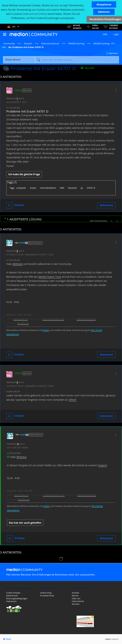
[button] (104, 4)
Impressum (11, 601)
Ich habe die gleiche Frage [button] (24, 174)
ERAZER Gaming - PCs (104, 43)
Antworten (106, 205)
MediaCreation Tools (50, 277)
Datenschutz (12, 596)
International (78, 601)
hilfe (62, 188)
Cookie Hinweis (13, 593)
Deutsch (28, 43)
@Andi (73, 400)
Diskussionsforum (50, 43)
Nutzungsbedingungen (17, 598)
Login (116, 34)
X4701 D (91, 188)
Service (75, 596)
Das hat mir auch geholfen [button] (25, 523)
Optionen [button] (113, 53)
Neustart (72, 188)
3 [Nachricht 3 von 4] (17, 382)
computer (21, 188)
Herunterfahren (48, 188)
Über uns (76, 598)
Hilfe (105, 34)
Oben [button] (8, 639)
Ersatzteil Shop (47, 596)
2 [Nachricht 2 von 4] (17, 251)
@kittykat (18, 264)
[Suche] (77, 60)
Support (103, 465)
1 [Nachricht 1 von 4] (17, 98)
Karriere (76, 604)
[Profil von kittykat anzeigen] (18, 90)
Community (9, 43)
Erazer (33, 188)
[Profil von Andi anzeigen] (22, 243)
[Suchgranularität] (19, 60)
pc (82, 188)
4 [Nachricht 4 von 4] (18, 444)
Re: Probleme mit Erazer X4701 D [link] (26, 47)
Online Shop (46, 593)
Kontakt (75, 593)
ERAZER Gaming (76, 43)
